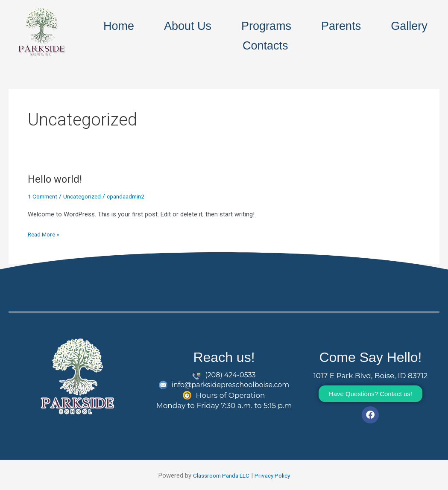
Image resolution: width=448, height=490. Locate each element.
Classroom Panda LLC (220, 475)
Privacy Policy (275, 475)
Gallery (409, 26)
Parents (341, 26)
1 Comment (44, 196)
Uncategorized (87, 196)
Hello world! (56, 179)
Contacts (265, 46)
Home (119, 26)
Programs (266, 26)
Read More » (45, 234)
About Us (188, 26)
